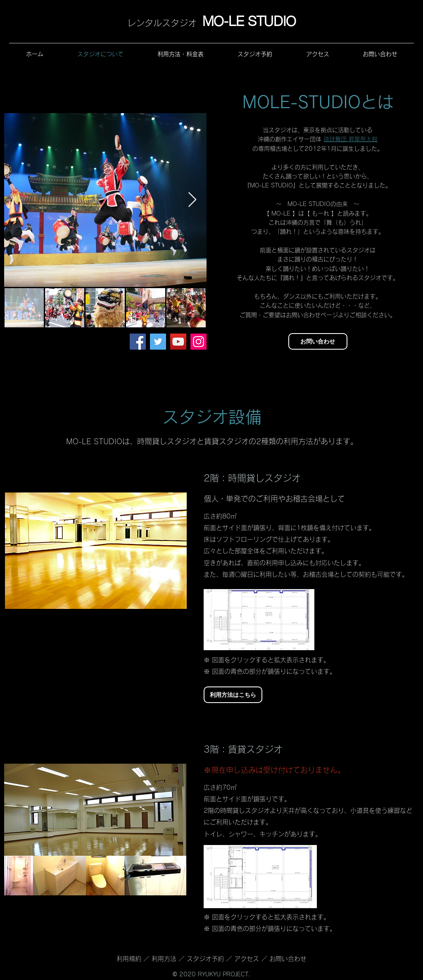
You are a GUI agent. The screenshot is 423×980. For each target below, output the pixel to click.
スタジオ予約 (205, 959)
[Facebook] (138, 342)
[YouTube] (178, 342)
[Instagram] (198, 342)
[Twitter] (158, 342)
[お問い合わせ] (318, 341)
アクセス (247, 959)
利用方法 (165, 959)
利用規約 (130, 959)
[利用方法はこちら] (233, 695)
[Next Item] (192, 200)
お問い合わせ (288, 959)
